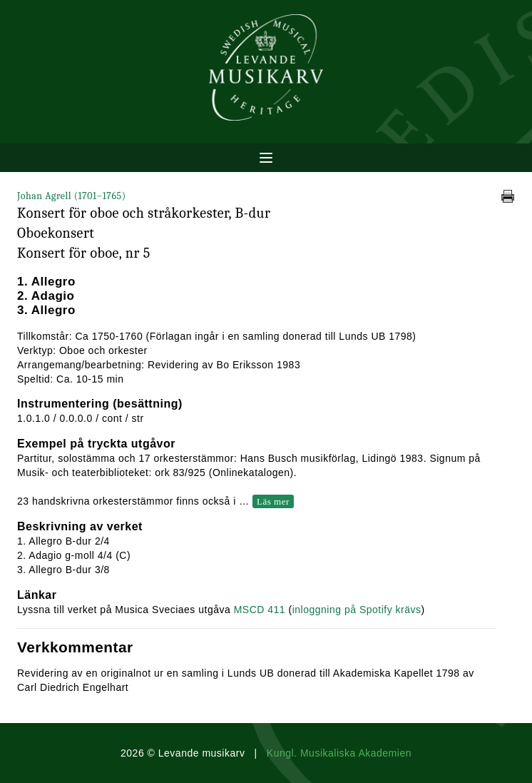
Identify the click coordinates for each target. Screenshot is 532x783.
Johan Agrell (72, 196)
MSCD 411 (260, 610)
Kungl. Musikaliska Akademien (339, 753)
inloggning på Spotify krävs (357, 610)
